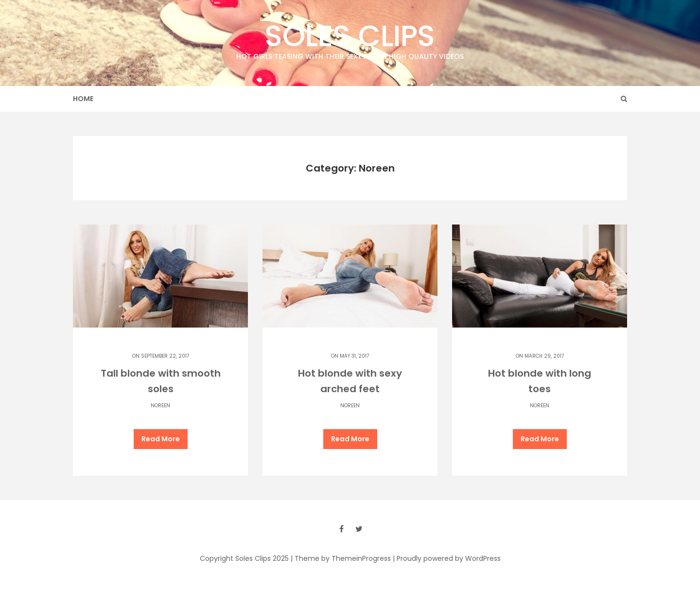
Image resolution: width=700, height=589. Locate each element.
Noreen (160, 406)
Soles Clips (350, 39)
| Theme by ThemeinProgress (341, 558)
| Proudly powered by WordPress (447, 558)
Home (83, 99)
